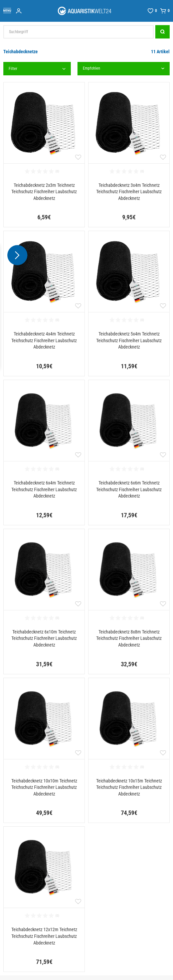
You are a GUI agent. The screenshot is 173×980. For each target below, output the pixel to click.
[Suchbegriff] (78, 32)
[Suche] (162, 32)
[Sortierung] (124, 69)
